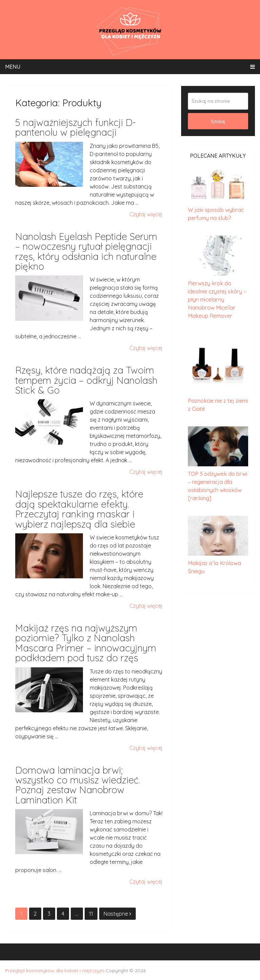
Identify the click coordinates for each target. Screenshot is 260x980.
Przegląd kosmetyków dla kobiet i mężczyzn (55, 971)
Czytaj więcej (146, 214)
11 (91, 914)
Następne (117, 914)
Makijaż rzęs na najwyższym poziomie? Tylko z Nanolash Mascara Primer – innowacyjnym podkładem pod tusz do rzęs (86, 643)
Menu (13, 67)
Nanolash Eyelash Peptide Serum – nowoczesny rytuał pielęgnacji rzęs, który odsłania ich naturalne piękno (86, 251)
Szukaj (218, 121)
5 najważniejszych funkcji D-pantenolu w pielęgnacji (76, 127)
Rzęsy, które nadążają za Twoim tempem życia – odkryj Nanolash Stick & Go (86, 380)
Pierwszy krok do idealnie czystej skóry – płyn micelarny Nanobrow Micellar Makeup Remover (217, 299)
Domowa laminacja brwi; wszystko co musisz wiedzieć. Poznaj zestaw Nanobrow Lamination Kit (78, 785)
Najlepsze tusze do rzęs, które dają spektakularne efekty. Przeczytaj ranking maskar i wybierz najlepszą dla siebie (79, 509)
